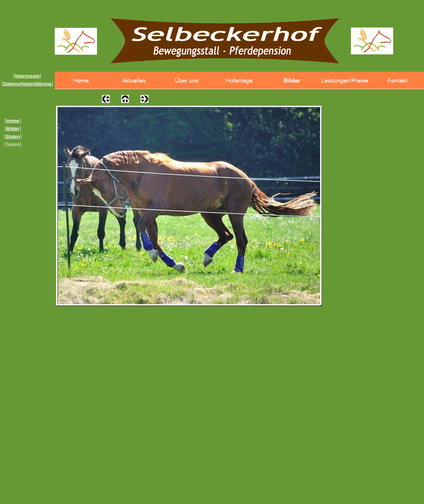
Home (13, 121)
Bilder (13, 129)
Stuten (13, 137)
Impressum (27, 76)
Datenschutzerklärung (27, 84)
